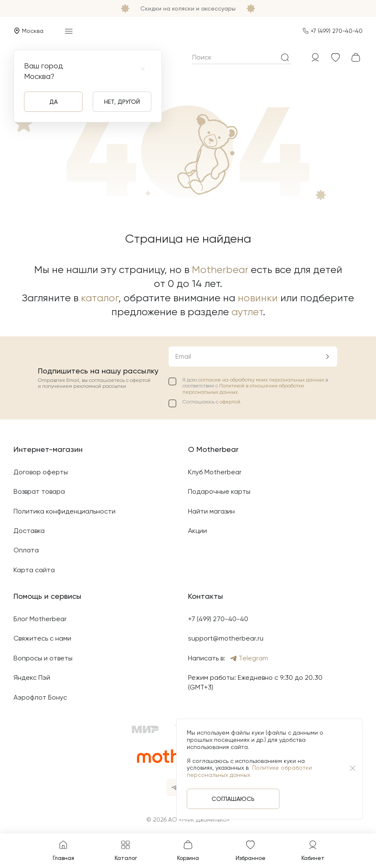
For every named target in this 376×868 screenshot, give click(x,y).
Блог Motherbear (40, 619)
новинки (258, 298)
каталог (100, 298)
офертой (230, 402)
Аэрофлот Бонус (40, 697)
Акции (197, 531)
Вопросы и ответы (43, 658)
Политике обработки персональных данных (249, 771)
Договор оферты (41, 472)
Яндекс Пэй (32, 677)
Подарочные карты (219, 491)
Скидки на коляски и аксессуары (188, 8)
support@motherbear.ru (226, 638)
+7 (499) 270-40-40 (337, 31)
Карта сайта (34, 570)
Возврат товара (39, 491)
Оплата (26, 550)
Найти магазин (211, 511)
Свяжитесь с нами (42, 638)
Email (183, 356)
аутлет (247, 312)
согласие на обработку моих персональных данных (262, 380)
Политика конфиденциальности (64, 511)
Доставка (29, 531)
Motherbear (220, 270)
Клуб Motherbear (215, 472)
